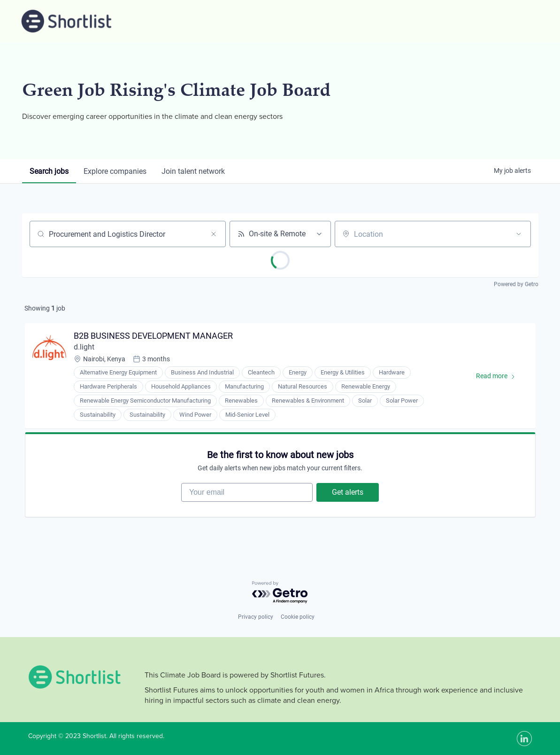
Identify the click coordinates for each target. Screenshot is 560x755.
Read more (500, 378)
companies (115, 171)
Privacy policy (256, 617)
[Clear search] (214, 234)
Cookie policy (298, 617)
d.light (84, 347)
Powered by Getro (516, 284)
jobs (49, 171)
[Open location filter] (519, 234)
